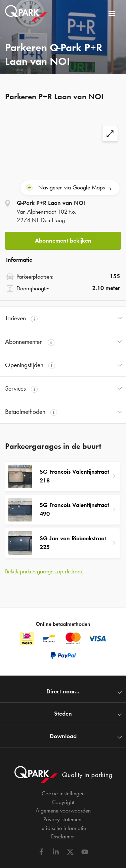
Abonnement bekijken (63, 241)
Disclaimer (63, 836)
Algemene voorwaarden (63, 810)
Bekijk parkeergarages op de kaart (44, 571)
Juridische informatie (63, 828)
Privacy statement (63, 819)
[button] (63, 239)
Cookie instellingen (63, 793)
